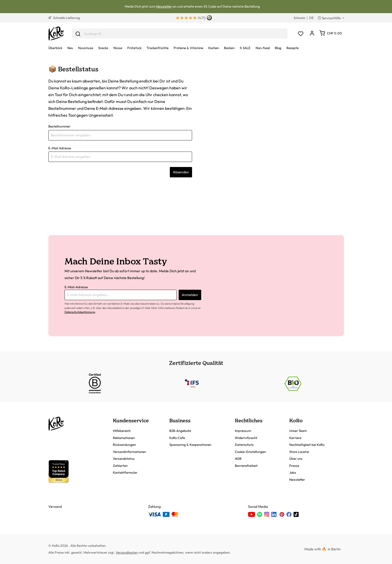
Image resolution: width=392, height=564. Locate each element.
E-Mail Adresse (60, 148)
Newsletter (164, 6)
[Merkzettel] (301, 34)
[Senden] (78, 33)
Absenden (181, 172)
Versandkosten (127, 552)
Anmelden (190, 295)
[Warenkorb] (331, 33)
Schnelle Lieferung (64, 18)
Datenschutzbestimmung (80, 312)
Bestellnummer (59, 126)
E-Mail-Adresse (76, 287)
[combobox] (180, 34)
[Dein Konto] (312, 34)
